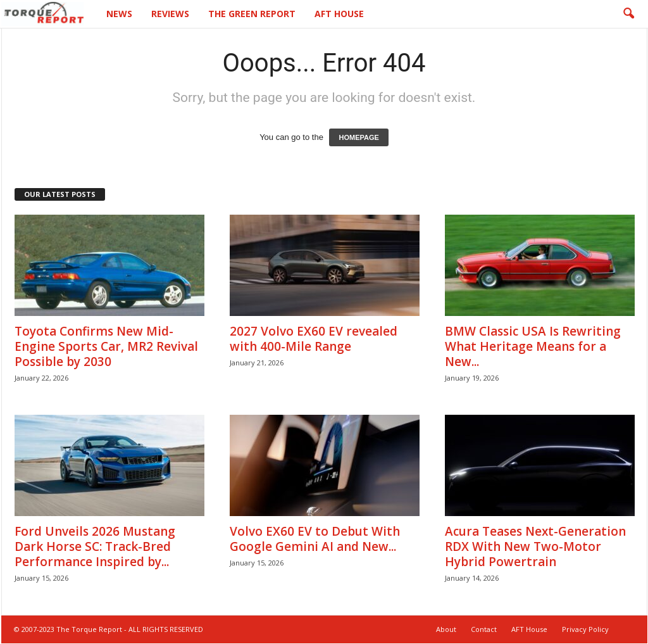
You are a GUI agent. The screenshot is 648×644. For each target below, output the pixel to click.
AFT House (339, 14)
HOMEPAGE (358, 138)
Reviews (170, 14)
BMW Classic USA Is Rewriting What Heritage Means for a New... (533, 347)
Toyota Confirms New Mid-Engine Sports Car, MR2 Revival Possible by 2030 (106, 347)
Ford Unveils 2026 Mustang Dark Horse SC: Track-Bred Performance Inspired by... (95, 547)
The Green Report (252, 14)
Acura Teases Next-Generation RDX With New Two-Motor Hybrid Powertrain (535, 547)
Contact (484, 630)
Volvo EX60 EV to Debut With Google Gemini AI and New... (315, 540)
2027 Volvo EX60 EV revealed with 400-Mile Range (314, 339)
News (119, 14)
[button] (628, 14)
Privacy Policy (585, 630)
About (446, 630)
